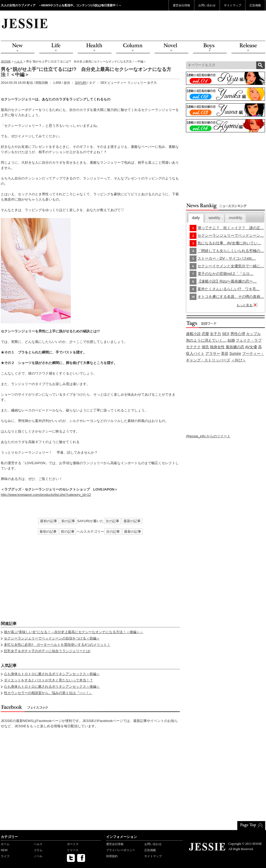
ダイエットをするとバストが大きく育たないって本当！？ (48, 680)
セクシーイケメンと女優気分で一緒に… (231, 266)
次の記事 (112, 521)
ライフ (5, 856)
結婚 (231, 340)
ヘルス (18, 61)
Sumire (235, 353)
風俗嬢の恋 (235, 347)
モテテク (193, 347)
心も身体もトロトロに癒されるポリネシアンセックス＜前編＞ (52, 674)
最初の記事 (49, 521)
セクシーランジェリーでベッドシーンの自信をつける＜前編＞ (52, 638)
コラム (38, 850)
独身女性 (217, 347)
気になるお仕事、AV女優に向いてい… (229, 243)
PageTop (251, 826)
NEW (18, 47)
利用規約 (112, 856)
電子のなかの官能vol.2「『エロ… (226, 274)
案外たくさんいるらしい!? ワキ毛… (229, 289)
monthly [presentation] (235, 218)
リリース (73, 850)
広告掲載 (255, 5)
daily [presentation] (196, 218)
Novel (171, 47)
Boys (210, 47)
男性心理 (238, 334)
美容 (225, 353)
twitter (71, 858)
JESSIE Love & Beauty (25, 23)
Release (248, 47)
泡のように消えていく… (206, 340)
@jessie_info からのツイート (208, 436)
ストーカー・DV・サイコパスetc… (227, 258)
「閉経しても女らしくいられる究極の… (231, 251)
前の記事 (68, 521)
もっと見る (248, 305)
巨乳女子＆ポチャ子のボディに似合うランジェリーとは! (47, 651)
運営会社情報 (181, 5)
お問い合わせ (207, 5)
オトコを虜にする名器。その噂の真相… (231, 297)
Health (95, 47)
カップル (253, 334)
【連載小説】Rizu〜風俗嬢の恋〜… (227, 281)
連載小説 (193, 334)
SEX (226, 334)
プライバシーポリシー (121, 850)
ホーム (5, 844)
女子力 (215, 334)
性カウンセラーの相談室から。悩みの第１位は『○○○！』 (48, 693)
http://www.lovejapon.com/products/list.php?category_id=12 (46, 495)
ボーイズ (73, 844)
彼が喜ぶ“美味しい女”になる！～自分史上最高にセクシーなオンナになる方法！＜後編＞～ (74, 632)
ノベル (38, 856)
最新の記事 (132, 521)
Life (56, 47)
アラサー (213, 353)
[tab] (196, 218)
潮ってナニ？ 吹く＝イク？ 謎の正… (231, 228)
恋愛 (205, 334)
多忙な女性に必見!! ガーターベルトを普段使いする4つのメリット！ (57, 645)
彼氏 (205, 347)
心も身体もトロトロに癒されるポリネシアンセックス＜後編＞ (52, 687)
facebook (81, 858)
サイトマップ (233, 5)
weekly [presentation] (214, 218)
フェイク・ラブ (249, 340)
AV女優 (251, 347)
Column (133, 47)
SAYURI (81, 83)
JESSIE (6, 61)
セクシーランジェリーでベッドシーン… (231, 235)
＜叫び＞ (239, 360)
